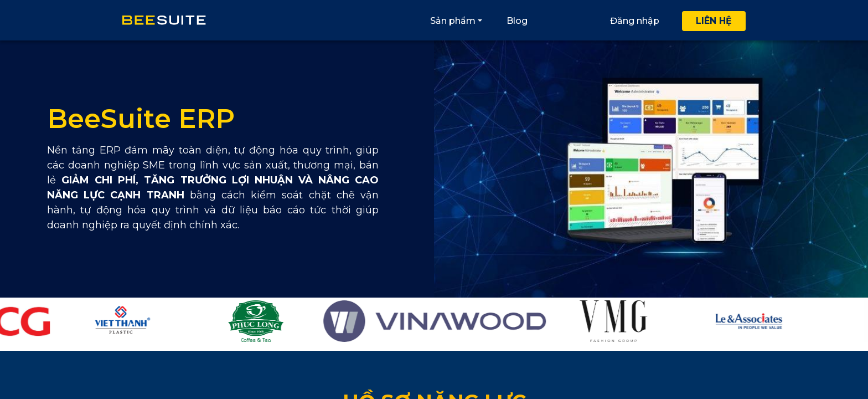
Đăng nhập (635, 21)
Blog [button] (517, 21)
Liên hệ (714, 21)
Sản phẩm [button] (453, 21)
